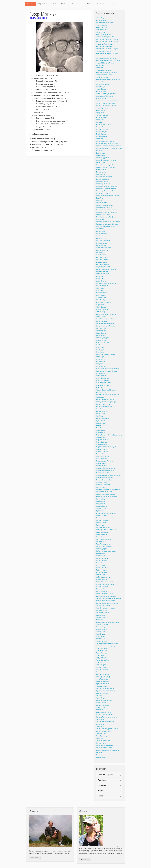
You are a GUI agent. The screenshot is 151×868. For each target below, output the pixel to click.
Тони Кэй (99, 662)
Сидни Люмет (101, 615)
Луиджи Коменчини (103, 418)
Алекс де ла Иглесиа (103, 34)
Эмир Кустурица (102, 736)
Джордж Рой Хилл (102, 264)
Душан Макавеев (102, 271)
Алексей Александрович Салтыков (108, 56)
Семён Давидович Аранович (106, 596)
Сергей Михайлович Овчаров (106, 601)
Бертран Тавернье (103, 129)
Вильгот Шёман (102, 172)
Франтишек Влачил (103, 684)
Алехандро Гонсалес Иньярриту (107, 72)
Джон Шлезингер (102, 257)
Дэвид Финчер (101, 281)
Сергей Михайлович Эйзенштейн (108, 603)
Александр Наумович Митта (106, 46)
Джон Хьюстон (101, 255)
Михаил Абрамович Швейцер (106, 468)
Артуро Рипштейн (102, 115)
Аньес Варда (101, 110)
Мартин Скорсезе (102, 452)
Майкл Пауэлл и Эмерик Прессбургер (109, 435)
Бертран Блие (101, 127)
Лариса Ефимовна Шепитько (106, 390)
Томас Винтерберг (103, 660)
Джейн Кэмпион (102, 236)
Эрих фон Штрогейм (103, 741)
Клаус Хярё (100, 357)
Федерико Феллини (103, 674)
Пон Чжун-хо (101, 542)
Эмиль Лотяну (101, 733)
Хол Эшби (100, 710)
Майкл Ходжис (101, 437)
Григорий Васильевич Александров (108, 222)
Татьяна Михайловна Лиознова (107, 643)
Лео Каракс (100, 397)
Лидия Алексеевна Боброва (106, 406)
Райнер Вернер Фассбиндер (106, 551)
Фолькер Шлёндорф (103, 677)
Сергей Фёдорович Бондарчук (107, 608)
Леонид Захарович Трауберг (106, 402)
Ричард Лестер (101, 561)
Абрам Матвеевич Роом (104, 23)
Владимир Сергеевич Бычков (106, 188)
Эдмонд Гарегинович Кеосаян (106, 717)
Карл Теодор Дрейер (103, 338)
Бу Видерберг (101, 155)
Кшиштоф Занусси (103, 380)
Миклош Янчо (101, 463)
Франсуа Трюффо (102, 681)
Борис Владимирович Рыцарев (107, 144)
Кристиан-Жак (101, 376)
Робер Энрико (101, 565)
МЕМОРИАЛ (75, 4)
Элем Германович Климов (105, 722)
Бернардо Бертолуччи (104, 125)
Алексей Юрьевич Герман (105, 63)
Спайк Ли (99, 620)
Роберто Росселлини (103, 577)
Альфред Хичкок (102, 77)
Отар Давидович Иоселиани (106, 513)
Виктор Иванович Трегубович (106, 165)
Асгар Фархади (101, 117)
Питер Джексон (101, 534)
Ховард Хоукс (101, 707)
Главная (30, 4)
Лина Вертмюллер (103, 409)
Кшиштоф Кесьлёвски (104, 383)
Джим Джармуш (102, 243)
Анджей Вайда (101, 82)
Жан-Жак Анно (101, 297)
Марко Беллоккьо (102, 442)
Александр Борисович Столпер (107, 39)
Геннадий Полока (102, 203)
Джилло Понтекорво (103, 241)
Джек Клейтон (101, 238)
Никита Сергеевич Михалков (106, 494)
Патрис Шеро (101, 525)
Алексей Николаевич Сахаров (107, 58)
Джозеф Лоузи (101, 245)
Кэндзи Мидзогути (102, 385)
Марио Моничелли (103, 440)
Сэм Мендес (101, 634)
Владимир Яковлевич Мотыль (107, 191)
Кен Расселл (101, 347)
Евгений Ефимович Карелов (106, 283)
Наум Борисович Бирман (105, 492)
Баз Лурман (100, 120)
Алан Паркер (101, 32)
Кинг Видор (100, 352)
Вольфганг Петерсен (103, 193)
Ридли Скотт (101, 556)
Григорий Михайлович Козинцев (107, 224)
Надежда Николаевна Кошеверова (108, 489)
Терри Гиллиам (101, 653)
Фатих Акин (100, 672)
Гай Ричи (99, 200)
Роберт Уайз (101, 575)
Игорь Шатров (101, 317)
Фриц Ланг (100, 696)
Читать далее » (35, 858)
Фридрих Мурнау (102, 693)
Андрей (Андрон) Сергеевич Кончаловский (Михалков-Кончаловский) (106, 96)
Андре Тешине (101, 91)
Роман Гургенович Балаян (105, 584)
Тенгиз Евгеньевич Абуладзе (106, 646)
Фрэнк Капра (101, 698)
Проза (63, 4)
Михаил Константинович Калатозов (108, 475)
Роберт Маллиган (102, 568)
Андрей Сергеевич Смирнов (106, 106)
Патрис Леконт (101, 523)
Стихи (54, 4)
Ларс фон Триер (102, 392)
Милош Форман (102, 466)
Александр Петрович (103, 51)
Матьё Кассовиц (102, 459)
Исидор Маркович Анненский (106, 326)
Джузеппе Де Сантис (103, 267)
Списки (86, 4)
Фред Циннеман (102, 686)
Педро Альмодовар (103, 527)
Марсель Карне (102, 449)
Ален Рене (100, 68)
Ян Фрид (99, 755)
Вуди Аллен (100, 198)
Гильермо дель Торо (103, 215)
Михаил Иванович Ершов (105, 471)
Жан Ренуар (100, 295)
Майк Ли (99, 428)
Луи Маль (100, 416)
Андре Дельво (101, 89)
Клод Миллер (101, 362)
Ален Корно (100, 65)
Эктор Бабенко (101, 719)
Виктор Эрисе (101, 170)
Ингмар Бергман (102, 321)
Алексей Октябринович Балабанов (108, 61)
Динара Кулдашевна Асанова (106, 269)
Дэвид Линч (100, 279)
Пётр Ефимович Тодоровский (106, 530)
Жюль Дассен (101, 307)
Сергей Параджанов (103, 606)
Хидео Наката (101, 703)
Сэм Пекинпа (101, 636)
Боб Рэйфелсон (102, 136)
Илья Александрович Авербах (107, 319)
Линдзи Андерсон (102, 411)
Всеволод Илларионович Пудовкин (108, 196)
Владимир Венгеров (103, 184)
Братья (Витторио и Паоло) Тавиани (109, 146)
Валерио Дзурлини (103, 158)
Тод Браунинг (101, 655)
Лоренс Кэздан (101, 414)
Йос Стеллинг (101, 331)
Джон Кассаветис (102, 250)
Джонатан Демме (102, 260)
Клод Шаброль (101, 366)
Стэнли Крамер (102, 632)
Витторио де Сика (102, 179)
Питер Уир (100, 537)
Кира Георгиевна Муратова (106, 354)
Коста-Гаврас (101, 373)
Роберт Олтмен (102, 572)
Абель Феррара (102, 20)
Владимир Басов (102, 181)
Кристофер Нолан (102, 378)
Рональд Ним (101, 589)
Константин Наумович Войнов (107, 371)
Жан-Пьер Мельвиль (103, 302)
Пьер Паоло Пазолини (104, 546)
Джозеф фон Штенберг (104, 248)
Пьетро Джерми (102, 549)
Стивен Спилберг (102, 624)
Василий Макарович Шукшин (106, 160)
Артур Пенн (100, 113)
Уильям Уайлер (102, 667)
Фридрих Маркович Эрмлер (106, 691)
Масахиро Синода (102, 456)
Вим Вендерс (101, 174)
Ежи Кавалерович (102, 286)
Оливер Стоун (101, 508)
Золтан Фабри (101, 312)
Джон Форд (100, 253)
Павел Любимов (102, 515)
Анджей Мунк (101, 87)
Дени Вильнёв (101, 231)
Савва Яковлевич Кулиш (105, 594)
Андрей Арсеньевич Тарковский (107, 101)
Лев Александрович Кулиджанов (107, 395)
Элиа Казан (100, 724)
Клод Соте (100, 364)
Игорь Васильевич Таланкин (106, 314)
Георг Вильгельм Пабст (104, 208)
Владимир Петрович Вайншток (107, 186)
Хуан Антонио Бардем (104, 712)
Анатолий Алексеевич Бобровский (108, 79)
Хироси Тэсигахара (103, 705)
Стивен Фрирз (101, 627)
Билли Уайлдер (102, 132)
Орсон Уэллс (101, 511)
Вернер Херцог (101, 162)
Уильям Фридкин (102, 670)
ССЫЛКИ (112, 4)
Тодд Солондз (101, 658)
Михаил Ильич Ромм (103, 473)
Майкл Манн (101, 433)
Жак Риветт (100, 290)
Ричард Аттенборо (103, 558)
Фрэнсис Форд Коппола (104, 700)
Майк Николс (101, 430)
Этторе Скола (101, 743)
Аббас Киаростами (103, 18)
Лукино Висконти (102, 423)
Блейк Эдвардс (101, 134)
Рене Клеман (101, 553)
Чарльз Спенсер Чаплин (105, 715)
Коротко (99, 4)
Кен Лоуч (99, 345)
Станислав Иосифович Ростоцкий (108, 622)
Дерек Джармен (102, 234)
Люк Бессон (100, 425)
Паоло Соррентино (103, 520)
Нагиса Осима (101, 487)
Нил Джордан (101, 504)
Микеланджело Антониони (105, 461)
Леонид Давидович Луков (105, 399)
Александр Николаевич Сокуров (107, 49)
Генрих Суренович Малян (105, 205)
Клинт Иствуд (101, 359)
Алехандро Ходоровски (104, 75)
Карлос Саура (101, 340)
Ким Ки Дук (100, 350)
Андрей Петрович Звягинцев (106, 103)
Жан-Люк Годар (102, 300)
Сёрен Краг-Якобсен (103, 613)
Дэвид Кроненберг (103, 274)
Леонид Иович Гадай (103, 404)
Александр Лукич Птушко (105, 44)
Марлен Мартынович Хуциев (106, 447)
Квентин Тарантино (103, 343)
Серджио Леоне (102, 610)
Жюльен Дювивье (102, 309)
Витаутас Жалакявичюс (104, 177)
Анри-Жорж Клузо (102, 108)
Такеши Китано (101, 641)
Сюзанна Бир (101, 639)
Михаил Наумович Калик (105, 478)
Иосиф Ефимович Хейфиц (105, 324)
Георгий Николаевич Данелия (106, 212)
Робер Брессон (101, 563)
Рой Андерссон (101, 580)
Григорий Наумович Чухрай (106, 226)
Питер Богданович (103, 532)
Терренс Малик (101, 651)
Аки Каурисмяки (102, 25)
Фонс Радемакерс (102, 679)
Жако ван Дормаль (103, 293)
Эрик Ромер (100, 738)
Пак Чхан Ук (100, 518)
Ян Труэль (100, 752)
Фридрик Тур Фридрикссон (105, 689)
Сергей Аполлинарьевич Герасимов (109, 598)
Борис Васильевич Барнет (105, 141)
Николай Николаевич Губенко (106, 497)
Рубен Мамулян (102, 591)
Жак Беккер (100, 288)
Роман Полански (102, 587)
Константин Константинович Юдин (108, 369)
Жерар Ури (100, 305)
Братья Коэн (100, 153)
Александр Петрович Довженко (107, 53)
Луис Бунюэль (101, 421)
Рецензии (42, 4)
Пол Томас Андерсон (103, 539)
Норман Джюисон (102, 506)
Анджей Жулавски (102, 84)
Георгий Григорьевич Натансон (107, 210)
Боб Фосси (100, 139)
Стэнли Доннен (102, 629)
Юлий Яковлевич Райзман (105, 745)
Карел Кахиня (101, 333)
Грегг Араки (100, 219)
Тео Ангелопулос (102, 648)
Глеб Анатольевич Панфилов (106, 217)
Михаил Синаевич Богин (105, 480)
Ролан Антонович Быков (105, 582)
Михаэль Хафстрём (103, 485)
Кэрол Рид (100, 388)
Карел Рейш (100, 335)
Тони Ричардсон (102, 665)
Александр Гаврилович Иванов (107, 42)
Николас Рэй (101, 501)
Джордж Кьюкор (102, 262)
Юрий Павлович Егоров (104, 748)
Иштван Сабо (101, 328)
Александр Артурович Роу (105, 37)
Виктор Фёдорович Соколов (106, 167)
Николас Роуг (101, 499)
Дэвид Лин (100, 276)
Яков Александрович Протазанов (108, 750)
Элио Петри (100, 726)
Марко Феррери (102, 444)
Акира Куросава (102, 27)
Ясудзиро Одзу (101, 757)
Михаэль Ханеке (102, 482)
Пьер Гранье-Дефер (103, 544)
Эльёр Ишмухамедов (104, 731)
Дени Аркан (100, 229)
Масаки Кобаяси (102, 454)
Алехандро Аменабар (104, 70)
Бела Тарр (100, 122)
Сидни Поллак (101, 617)
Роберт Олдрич (102, 570)
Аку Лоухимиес (101, 30)
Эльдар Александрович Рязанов (107, 729)
